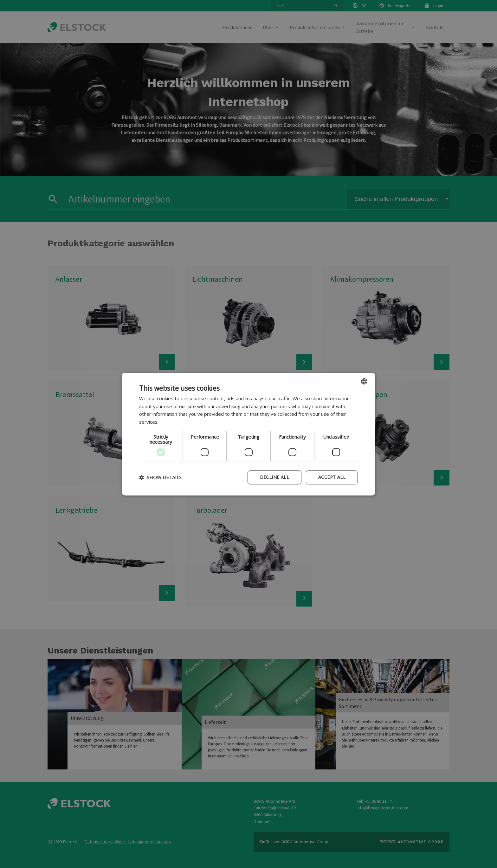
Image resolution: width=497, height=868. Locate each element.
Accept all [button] (332, 477)
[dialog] (248, 434)
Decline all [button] (274, 477)
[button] (160, 477)
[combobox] (364, 381)
